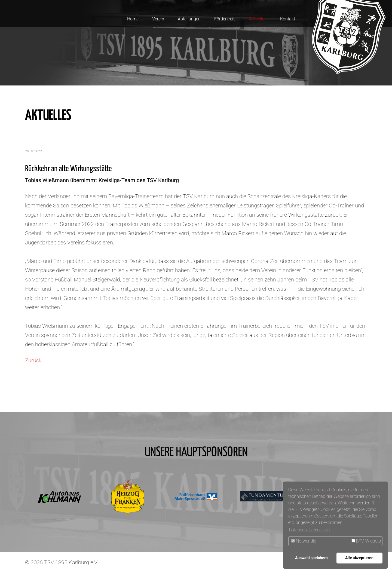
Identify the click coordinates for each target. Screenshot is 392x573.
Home (133, 19)
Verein (158, 19)
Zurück (33, 360)
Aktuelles (258, 19)
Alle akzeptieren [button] (359, 558)
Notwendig (304, 541)
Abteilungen (189, 19)
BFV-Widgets (366, 541)
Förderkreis (225, 19)
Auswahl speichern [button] (311, 558)
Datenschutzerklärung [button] (310, 530)
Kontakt (288, 19)
